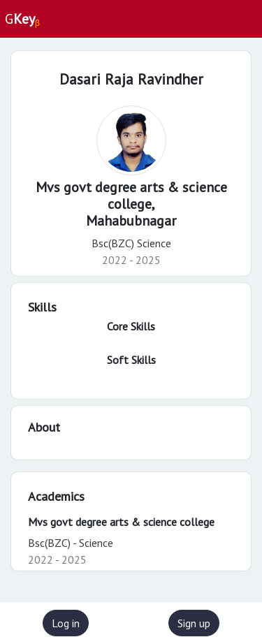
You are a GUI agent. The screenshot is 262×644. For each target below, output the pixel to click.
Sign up (194, 623)
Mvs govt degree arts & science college (121, 522)
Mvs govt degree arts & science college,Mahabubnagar (131, 204)
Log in (66, 623)
